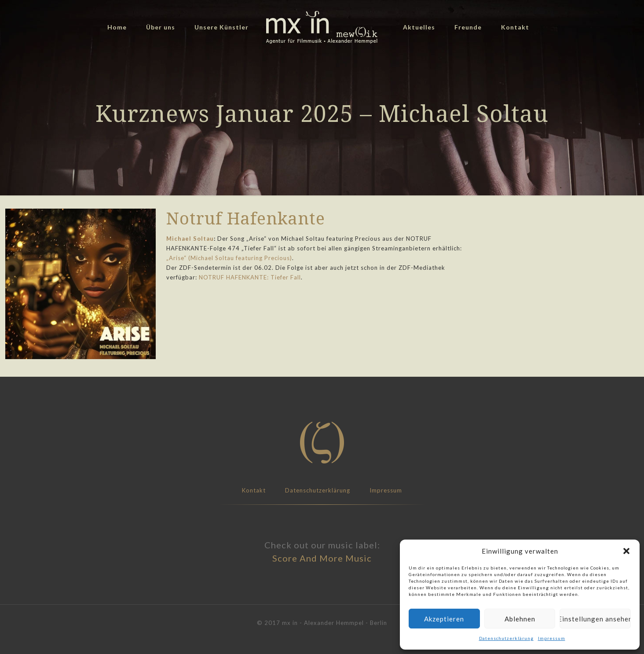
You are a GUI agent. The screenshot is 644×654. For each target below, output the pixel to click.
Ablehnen (520, 619)
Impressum (552, 638)
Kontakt (254, 490)
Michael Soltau (190, 239)
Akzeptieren (444, 619)
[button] (626, 551)
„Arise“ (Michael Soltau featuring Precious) (229, 258)
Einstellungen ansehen (595, 619)
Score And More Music (322, 558)
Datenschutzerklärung (506, 638)
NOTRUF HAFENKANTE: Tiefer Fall (250, 277)
